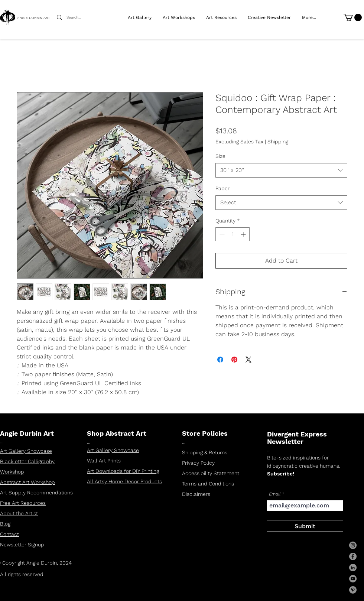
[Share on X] (248, 360)
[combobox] (281, 170)
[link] (353, 17)
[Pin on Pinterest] (234, 360)
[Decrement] (221, 234)
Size (220, 156)
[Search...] (76, 17)
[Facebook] (353, 556)
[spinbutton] (233, 234)
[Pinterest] (353, 590)
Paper (222, 188)
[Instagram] (353, 545)
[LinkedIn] (353, 568)
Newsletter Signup (22, 545)
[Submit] (305, 526)
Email (275, 494)
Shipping (278, 142)
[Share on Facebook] (220, 360)
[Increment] (244, 234)
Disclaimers (196, 494)
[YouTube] (353, 579)
